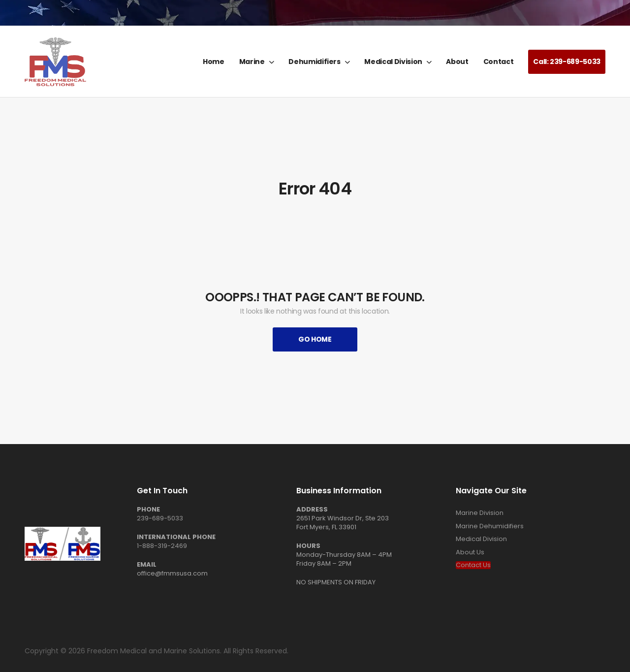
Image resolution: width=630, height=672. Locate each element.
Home (214, 62)
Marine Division (480, 513)
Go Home (315, 339)
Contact (499, 62)
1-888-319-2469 (162, 546)
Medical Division (393, 62)
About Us (470, 552)
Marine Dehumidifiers (490, 526)
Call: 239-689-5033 (567, 62)
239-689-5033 (160, 518)
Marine (252, 62)
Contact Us (473, 565)
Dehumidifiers (314, 62)
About (457, 62)
